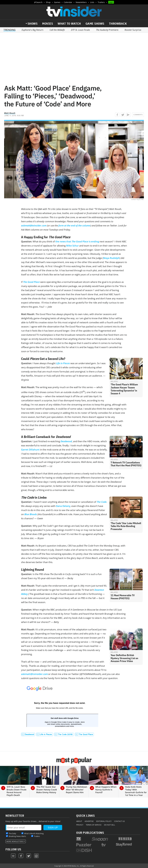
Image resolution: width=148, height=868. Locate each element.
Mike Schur (72, 246)
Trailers (101, 2)
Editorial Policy (104, 821)
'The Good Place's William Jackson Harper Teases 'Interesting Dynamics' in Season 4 (124, 389)
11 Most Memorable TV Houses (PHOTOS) (123, 597)
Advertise (89, 821)
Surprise (133, 30)
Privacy (80, 825)
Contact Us (119, 821)
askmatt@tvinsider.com (35, 674)
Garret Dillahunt (30, 450)
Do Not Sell (110, 825)
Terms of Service (94, 825)
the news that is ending (77, 241)
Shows (33, 24)
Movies (48, 24)
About (79, 821)
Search (39, 2)
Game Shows (95, 24)
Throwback (118, 24)
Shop (48, 2)
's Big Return (33, 30)
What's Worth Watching (34, 833)
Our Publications (90, 833)
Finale (80, 30)
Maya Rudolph (111, 258)
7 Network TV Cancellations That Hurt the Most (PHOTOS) (126, 464)
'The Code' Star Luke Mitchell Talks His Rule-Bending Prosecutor (126, 526)
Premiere (107, 30)
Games (57, 2)
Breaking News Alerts (17, 836)
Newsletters (81, 2)
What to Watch (69, 24)
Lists (92, 2)
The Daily (12, 833)
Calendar (68, 2)
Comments (138, 115)
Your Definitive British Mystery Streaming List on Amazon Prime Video (124, 658)
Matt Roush (10, 113)
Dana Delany (63, 506)
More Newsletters (15, 841)
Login (111, 2)
